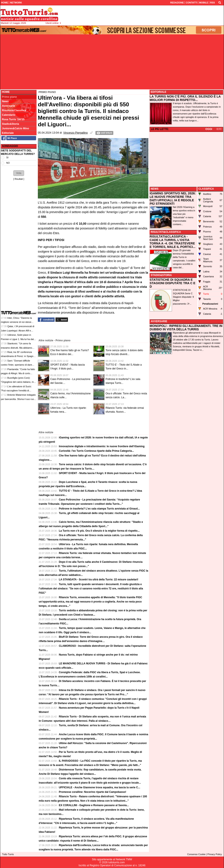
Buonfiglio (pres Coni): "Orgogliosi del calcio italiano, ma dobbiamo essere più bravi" (18, 382)
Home (6, 92)
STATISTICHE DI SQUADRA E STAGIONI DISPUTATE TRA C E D (173, 283)
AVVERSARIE (159, 321)
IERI (219, 129)
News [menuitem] (5, 101)
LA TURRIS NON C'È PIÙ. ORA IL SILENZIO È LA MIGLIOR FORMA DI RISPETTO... (185, 98)
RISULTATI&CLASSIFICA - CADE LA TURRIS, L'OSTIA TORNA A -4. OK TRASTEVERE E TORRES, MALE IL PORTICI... (173, 242)
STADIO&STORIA (161, 275)
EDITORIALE (158, 92)
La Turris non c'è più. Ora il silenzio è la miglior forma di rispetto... (99, 531)
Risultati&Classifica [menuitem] (14, 110)
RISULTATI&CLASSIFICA (166, 232)
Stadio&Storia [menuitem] (10, 124)
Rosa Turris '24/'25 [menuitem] (13, 119)
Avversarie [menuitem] (8, 106)
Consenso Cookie (196, 854)
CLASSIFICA (206, 189)
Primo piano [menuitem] (9, 97)
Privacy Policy (215, 854)
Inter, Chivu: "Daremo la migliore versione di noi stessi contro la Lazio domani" (16, 322)
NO (8, 163)
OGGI (209, 129)
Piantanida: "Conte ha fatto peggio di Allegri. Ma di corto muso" (18, 373)
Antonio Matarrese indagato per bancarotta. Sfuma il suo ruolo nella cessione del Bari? (18, 399)
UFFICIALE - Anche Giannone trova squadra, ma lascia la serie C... (100, 787)
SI (7, 157)
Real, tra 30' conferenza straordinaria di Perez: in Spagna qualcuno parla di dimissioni (18, 356)
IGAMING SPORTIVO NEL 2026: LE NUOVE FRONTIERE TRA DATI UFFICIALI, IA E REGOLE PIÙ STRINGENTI (173, 198)
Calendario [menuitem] (9, 115)
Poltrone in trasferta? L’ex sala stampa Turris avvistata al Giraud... (99, 509)
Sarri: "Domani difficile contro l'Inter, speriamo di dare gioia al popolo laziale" (16, 365)
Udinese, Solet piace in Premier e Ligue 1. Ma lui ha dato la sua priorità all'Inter (18, 339)
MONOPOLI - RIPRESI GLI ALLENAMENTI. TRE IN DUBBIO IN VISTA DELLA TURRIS (186, 328)
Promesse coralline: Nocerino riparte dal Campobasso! (93, 792)
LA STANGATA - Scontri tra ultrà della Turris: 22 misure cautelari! (99, 580)
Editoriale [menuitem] (8, 133)
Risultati (19, 179)
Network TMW (124, 859)
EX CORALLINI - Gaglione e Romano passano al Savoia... (94, 805)
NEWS (155, 189)
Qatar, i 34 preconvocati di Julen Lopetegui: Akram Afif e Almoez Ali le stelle (18, 330)
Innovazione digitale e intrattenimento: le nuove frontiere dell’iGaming (102, 446)
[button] (19, 173)
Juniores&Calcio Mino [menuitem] (15, 128)
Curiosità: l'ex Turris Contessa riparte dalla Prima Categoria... (96, 451)
